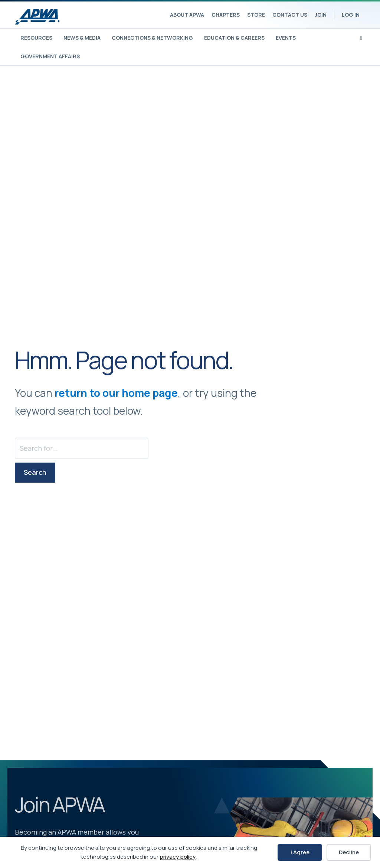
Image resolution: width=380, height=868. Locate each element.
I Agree (300, 852)
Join (321, 15)
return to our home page (116, 393)
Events (286, 38)
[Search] (361, 37)
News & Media (82, 38)
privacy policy (178, 857)
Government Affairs (50, 56)
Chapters (226, 15)
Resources (36, 38)
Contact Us (290, 15)
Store (256, 15)
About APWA (187, 15)
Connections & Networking (152, 38)
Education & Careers (234, 38)
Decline (349, 852)
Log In (351, 15)
